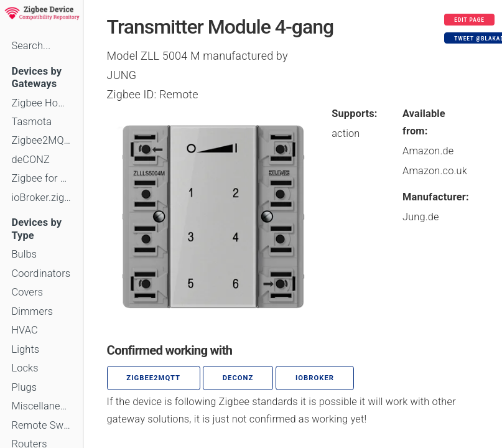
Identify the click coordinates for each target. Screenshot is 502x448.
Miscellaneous (41, 406)
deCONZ (30, 160)
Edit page (469, 20)
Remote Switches (41, 425)
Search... (31, 46)
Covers (27, 292)
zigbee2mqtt (153, 378)
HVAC (25, 330)
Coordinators (41, 273)
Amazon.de (428, 151)
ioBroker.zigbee (41, 198)
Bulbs (24, 254)
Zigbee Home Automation (41, 103)
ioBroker (315, 378)
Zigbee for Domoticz (41, 178)
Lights (25, 349)
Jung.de (421, 217)
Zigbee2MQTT (41, 140)
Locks (25, 368)
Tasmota (31, 122)
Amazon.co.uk (435, 171)
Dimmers (32, 311)
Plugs (24, 387)
